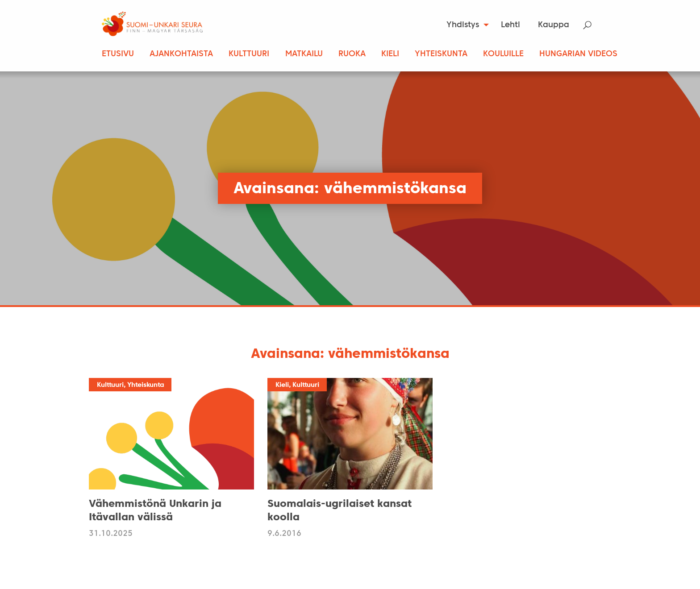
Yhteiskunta (441, 54)
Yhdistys (463, 25)
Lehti (510, 25)
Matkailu (304, 54)
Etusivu (118, 54)
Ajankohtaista (181, 54)
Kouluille (503, 54)
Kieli (390, 54)
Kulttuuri (249, 54)
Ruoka (352, 54)
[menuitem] (465, 25)
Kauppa (554, 25)
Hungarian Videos (578, 54)
